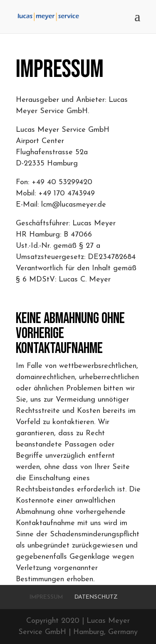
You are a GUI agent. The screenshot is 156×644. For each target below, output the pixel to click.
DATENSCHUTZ (96, 597)
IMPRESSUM (46, 597)
